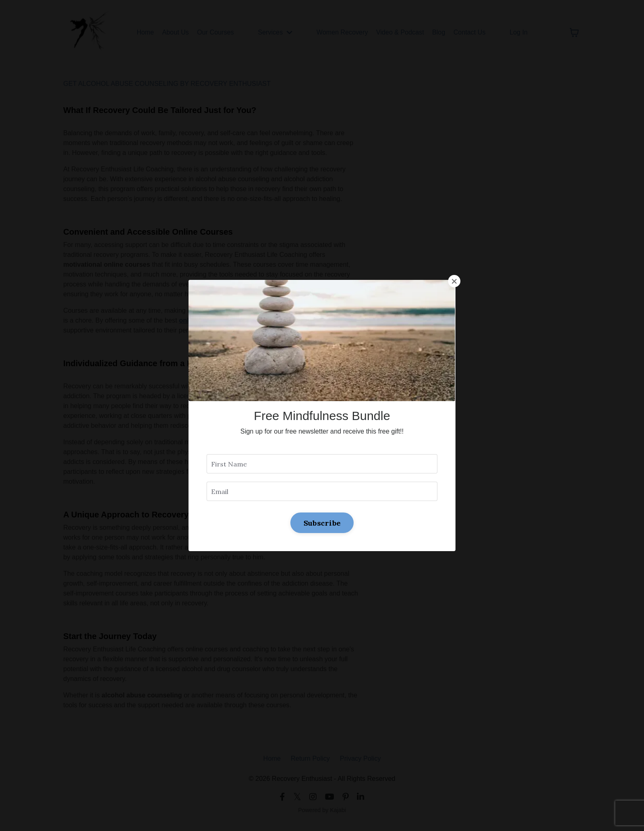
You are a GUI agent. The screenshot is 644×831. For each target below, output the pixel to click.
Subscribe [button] (322, 523)
